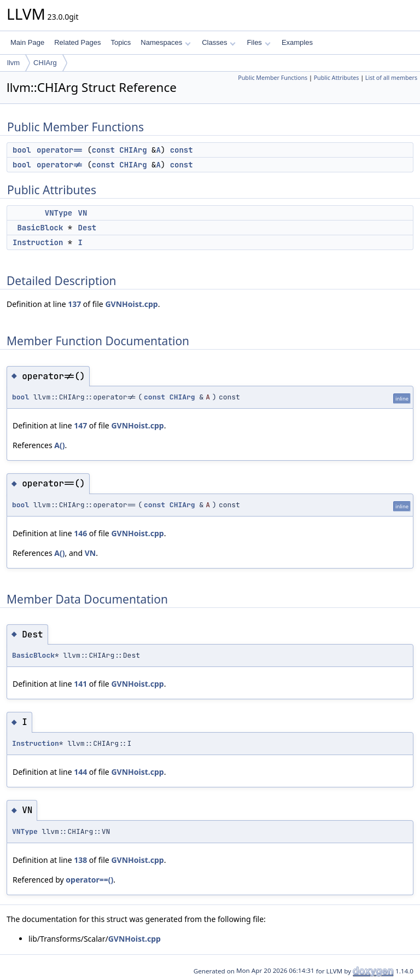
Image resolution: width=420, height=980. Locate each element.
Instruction (38, 242)
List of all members (391, 78)
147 (80, 425)
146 (80, 533)
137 (74, 304)
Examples (297, 42)
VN (83, 213)
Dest (87, 228)
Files (258, 42)
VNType (59, 213)
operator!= (60, 165)
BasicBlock (40, 228)
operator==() (89, 880)
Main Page (27, 42)
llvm (13, 63)
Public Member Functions (273, 78)
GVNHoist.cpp (131, 304)
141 (80, 684)
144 (80, 772)
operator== (60, 150)
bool (22, 150)
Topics (121, 42)
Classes (219, 42)
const (103, 150)
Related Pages (77, 42)
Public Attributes (337, 78)
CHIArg (45, 63)
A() (59, 445)
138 (80, 860)
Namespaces (165, 42)
